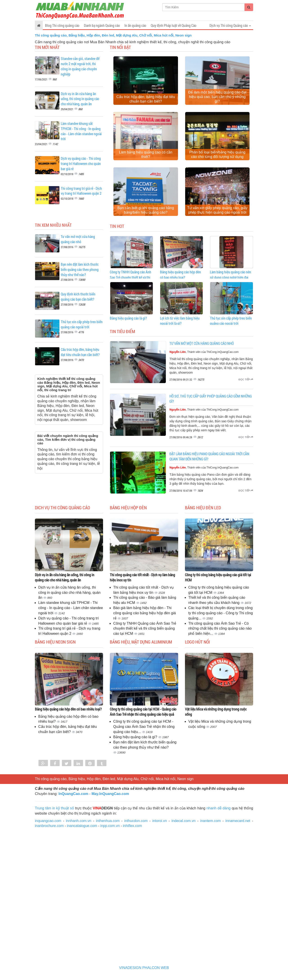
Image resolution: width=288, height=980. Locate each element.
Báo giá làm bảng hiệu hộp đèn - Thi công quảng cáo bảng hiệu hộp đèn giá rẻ (144, 613)
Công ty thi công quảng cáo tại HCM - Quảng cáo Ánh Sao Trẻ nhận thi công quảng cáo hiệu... (144, 727)
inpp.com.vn (110, 826)
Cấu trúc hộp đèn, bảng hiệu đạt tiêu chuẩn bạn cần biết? (146, 99)
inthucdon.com (136, 821)
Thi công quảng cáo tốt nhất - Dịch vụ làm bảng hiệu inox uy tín (142, 577)
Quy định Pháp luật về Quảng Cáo (174, 25)
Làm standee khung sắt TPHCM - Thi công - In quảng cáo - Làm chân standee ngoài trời (81, 131)
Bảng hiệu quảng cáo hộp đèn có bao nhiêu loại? (68, 709)
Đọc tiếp (246, 379)
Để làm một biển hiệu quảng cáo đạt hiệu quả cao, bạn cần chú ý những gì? (217, 97)
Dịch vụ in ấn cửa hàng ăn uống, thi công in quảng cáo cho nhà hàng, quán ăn (80, 99)
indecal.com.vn (183, 821)
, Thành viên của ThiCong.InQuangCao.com (204, 352)
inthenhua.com (108, 821)
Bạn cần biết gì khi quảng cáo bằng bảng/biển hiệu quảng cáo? (146, 210)
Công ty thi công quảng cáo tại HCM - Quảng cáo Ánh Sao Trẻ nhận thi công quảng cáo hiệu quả (143, 712)
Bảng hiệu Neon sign (55, 642)
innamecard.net (238, 821)
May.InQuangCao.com (110, 794)
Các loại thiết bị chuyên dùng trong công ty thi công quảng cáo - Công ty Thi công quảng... (221, 613)
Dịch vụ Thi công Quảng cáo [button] (230, 25)
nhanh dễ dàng (218, 808)
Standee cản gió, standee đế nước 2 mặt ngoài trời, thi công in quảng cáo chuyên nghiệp (80, 66)
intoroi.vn (160, 821)
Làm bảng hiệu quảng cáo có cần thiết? (146, 154)
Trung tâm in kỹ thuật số (54, 808)
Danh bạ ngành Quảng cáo (102, 25)
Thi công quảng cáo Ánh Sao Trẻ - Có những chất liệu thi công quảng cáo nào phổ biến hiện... (220, 629)
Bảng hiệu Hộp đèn (128, 507)
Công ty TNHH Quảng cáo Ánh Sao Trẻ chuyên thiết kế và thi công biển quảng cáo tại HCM (130, 277)
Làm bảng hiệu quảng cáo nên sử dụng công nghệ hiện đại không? (231, 277)
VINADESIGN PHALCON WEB (144, 968)
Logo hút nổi (197, 642)
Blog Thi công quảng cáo (62, 25)
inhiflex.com (132, 826)
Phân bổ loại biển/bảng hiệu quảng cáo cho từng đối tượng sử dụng (217, 154)
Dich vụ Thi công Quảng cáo (62, 507)
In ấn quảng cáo (135, 25)
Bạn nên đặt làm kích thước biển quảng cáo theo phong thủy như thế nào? (80, 269)
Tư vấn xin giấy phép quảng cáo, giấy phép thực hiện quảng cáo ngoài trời (217, 210)
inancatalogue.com (82, 826)
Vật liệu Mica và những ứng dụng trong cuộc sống (216, 712)
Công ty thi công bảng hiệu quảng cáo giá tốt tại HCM (218, 577)
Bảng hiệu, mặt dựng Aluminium (141, 642)
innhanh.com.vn (79, 821)
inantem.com (211, 821)
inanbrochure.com (49, 826)
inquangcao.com (48, 821)
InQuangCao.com (73, 794)
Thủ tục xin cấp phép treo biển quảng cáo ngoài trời (82, 324)
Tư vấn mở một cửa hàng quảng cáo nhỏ (78, 239)
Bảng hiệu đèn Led (203, 507)
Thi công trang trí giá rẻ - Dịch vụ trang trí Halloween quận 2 (81, 191)
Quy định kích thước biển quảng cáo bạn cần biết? (78, 297)
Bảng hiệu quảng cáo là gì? (128, 318)
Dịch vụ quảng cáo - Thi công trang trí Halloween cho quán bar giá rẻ (81, 163)
